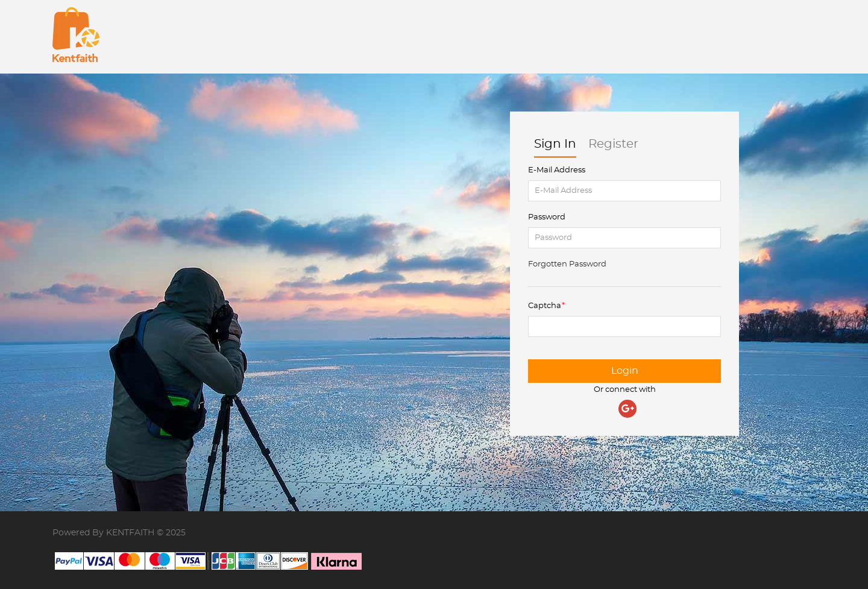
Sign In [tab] (555, 148)
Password (547, 217)
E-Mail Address (557, 170)
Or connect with (625, 390)
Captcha (545, 306)
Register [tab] (613, 148)
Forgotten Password (567, 264)
